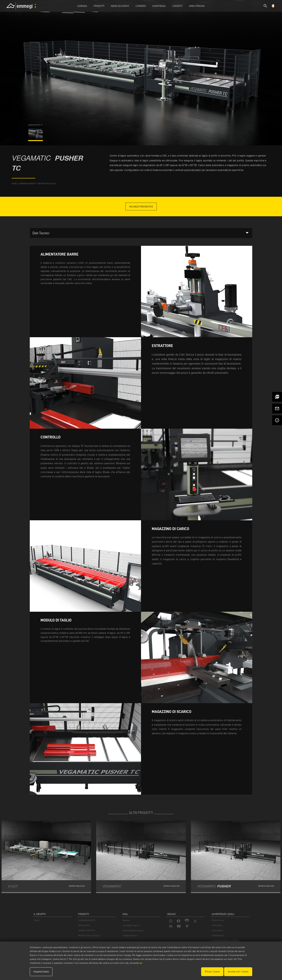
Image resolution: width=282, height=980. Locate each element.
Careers (141, 6)
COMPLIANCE (217, 930)
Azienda (82, 6)
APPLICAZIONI (84, 925)
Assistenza (159, 6)
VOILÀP (37, 920)
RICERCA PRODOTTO (86, 930)
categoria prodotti (27, 184)
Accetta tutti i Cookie (238, 972)
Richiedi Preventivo (141, 207)
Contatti (177, 6)
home (14, 184)
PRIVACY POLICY (218, 920)
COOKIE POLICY (218, 936)
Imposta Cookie (41, 972)
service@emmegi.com (132, 925)
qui (141, 963)
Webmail (126, 920)
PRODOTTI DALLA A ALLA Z (89, 936)
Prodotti (99, 6)
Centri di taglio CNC (47, 184)
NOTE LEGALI (217, 925)
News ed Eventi (120, 6)
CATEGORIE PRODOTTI (87, 920)
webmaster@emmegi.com (133, 930)
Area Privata (197, 6)
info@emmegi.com (130, 936)
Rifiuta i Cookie (212, 972)
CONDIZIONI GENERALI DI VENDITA (225, 941)
